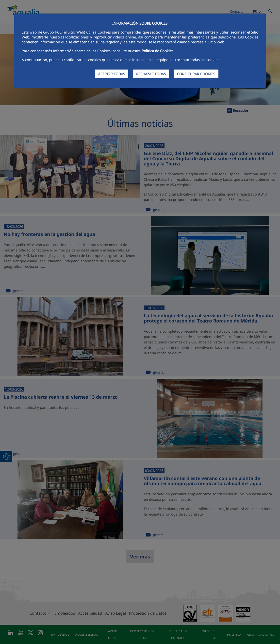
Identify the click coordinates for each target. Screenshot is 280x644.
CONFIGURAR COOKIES (196, 74)
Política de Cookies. (158, 51)
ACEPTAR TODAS (112, 74)
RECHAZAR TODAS (151, 74)
